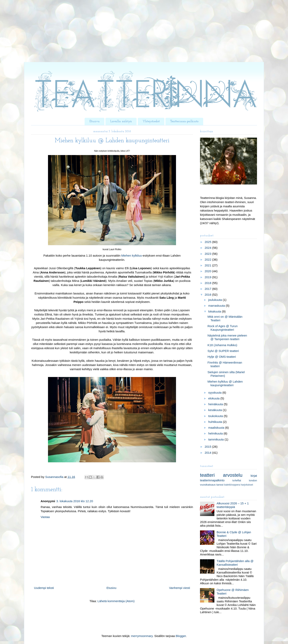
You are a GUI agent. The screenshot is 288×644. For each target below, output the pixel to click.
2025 (208, 242)
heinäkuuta (216, 404)
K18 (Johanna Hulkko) (222, 345)
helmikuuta (216, 433)
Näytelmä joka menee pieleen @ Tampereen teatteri (227, 337)
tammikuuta (216, 439)
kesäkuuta (215, 410)
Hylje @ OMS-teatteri (222, 357)
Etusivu (94, 121)
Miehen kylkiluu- (132, 255)
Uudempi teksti (44, 588)
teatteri (207, 475)
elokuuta (214, 398)
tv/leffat (237, 480)
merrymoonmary (142, 636)
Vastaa (45, 517)
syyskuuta (215, 393)
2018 (208, 283)
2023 (208, 254)
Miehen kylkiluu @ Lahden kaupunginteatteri (225, 383)
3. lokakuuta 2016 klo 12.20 (75, 501)
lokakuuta (215, 311)
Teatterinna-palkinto (184, 121)
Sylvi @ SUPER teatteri (223, 351)
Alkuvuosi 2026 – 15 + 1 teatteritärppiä (233, 505)
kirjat (254, 476)
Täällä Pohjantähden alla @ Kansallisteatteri (235, 563)
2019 (208, 277)
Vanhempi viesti (179, 588)
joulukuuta (215, 300)
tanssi (220, 485)
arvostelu (233, 475)
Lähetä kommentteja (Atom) (116, 601)
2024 (208, 248)
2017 (208, 289)
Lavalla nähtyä (121, 121)
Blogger (181, 636)
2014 (208, 453)
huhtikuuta (215, 422)
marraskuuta (217, 306)
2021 (208, 265)
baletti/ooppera (232, 485)
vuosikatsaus (208, 485)
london (253, 480)
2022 (208, 260)
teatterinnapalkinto (212, 480)
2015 (208, 447)
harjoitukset (247, 485)
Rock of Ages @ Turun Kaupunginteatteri (223, 328)
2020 (208, 271)
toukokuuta (216, 416)
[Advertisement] (120, 34)
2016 (208, 295)
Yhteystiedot (151, 121)
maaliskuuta (217, 428)
